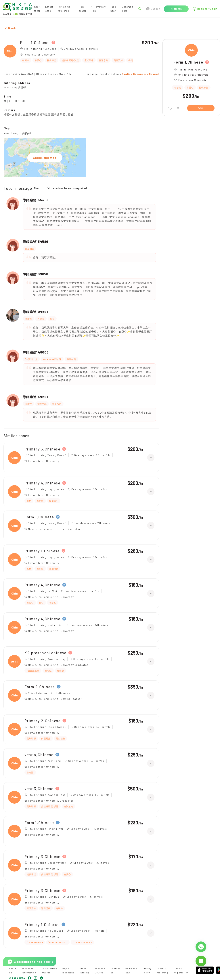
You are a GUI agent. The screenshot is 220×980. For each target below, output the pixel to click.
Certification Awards (49, 971)
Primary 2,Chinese (43, 721)
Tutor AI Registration (181, 971)
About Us (13, 971)
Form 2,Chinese (40, 687)
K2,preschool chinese (45, 653)
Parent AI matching (162, 971)
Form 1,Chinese (35, 42)
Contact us (115, 971)
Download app (131, 971)
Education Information (29, 971)
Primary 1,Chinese (42, 551)
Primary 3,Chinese (42, 449)
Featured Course (100, 971)
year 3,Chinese (39, 789)
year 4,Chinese (39, 755)
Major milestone (68, 971)
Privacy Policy (147, 971)
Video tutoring (85, 971)
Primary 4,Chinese (42, 483)
